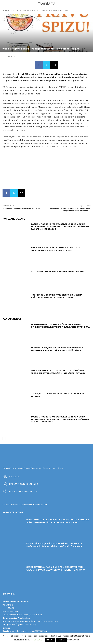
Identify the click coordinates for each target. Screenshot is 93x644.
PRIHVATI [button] (50, 640)
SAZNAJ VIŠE (73, 640)
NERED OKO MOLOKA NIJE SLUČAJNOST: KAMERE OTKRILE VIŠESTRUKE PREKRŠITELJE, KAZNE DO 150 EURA (60, 326)
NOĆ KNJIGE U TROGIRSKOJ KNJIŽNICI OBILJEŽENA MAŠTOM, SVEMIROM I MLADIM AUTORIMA (57, 296)
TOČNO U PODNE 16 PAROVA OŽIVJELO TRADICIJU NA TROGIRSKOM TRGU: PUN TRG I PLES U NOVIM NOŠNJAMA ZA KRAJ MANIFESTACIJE (60, 227)
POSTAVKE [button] (37, 640)
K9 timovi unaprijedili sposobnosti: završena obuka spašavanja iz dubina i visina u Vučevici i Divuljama (57, 349)
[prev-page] (4, 438)
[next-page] (8, 438)
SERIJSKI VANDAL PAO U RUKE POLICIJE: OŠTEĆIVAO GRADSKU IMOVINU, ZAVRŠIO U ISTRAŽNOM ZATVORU (58, 372)
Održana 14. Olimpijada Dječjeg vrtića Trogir (21, 208)
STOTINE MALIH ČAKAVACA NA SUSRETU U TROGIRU (57, 271)
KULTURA (16, 10)
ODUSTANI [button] (61, 640)
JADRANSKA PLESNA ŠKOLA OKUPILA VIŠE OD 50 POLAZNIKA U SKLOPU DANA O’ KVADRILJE (55, 249)
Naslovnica (6, 10)
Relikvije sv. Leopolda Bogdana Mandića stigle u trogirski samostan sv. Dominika (70, 210)
